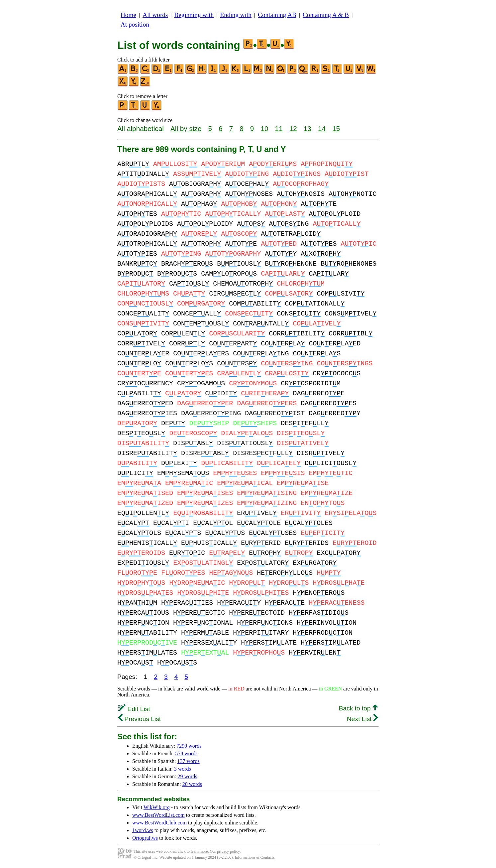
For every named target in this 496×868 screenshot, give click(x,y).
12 (293, 128)
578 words (186, 753)
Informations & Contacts (255, 857)
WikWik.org (157, 807)
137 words (189, 761)
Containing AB (277, 15)
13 (307, 128)
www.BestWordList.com (158, 815)
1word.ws (143, 830)
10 (264, 128)
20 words (192, 784)
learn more (199, 851)
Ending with (236, 15)
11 (279, 128)
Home (128, 15)
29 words (187, 776)
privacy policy (228, 851)
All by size (186, 128)
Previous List (140, 719)
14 (322, 128)
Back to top (358, 708)
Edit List (134, 709)
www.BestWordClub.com (159, 823)
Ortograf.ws (145, 838)
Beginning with (194, 15)
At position (135, 24)
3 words (183, 769)
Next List (362, 719)
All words (155, 15)
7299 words (189, 746)
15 (336, 128)
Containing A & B (326, 15)
